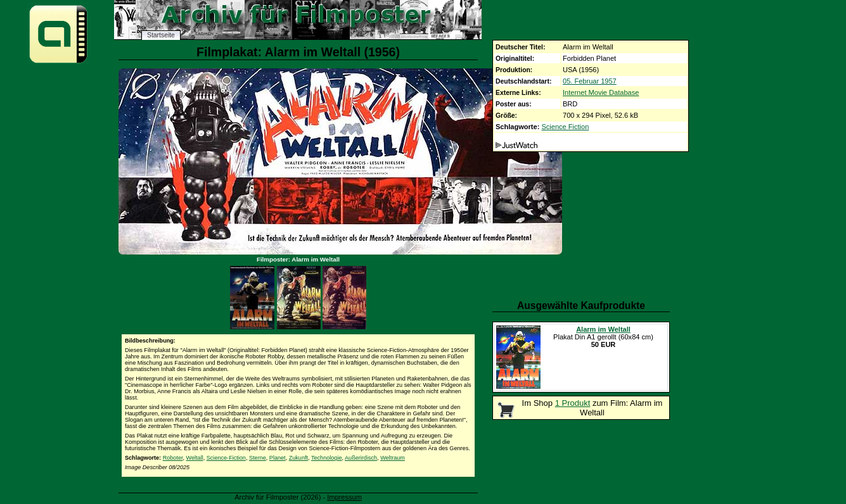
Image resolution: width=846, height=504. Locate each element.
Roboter (173, 458)
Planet (278, 458)
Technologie (327, 458)
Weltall (195, 458)
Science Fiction (565, 127)
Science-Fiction (226, 458)
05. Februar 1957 (590, 81)
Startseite (161, 35)
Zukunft (298, 458)
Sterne (258, 458)
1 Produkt (573, 403)
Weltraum (393, 458)
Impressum (344, 497)
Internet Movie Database (601, 92)
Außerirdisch (361, 458)
